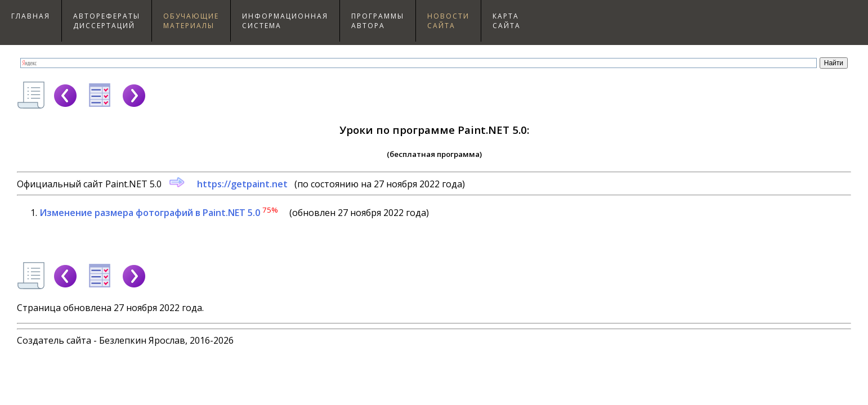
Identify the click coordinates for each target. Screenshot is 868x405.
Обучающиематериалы (191, 21)
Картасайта (507, 21)
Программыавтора (378, 21)
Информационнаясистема (285, 21)
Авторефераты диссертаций (107, 21)
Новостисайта (448, 21)
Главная (31, 16)
